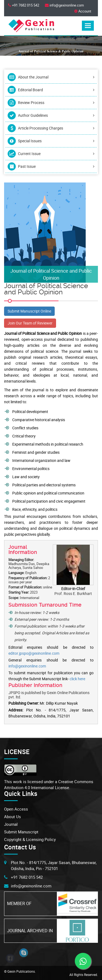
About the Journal (51, 77)
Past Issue (51, 166)
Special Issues (51, 141)
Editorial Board (51, 90)
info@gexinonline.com (27, 666)
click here (77, 679)
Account (83, 11)
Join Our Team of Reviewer (30, 323)
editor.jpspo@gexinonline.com (34, 653)
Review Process (51, 103)
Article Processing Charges (51, 128)
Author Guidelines (51, 115)
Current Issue (51, 154)
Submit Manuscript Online (29, 311)
